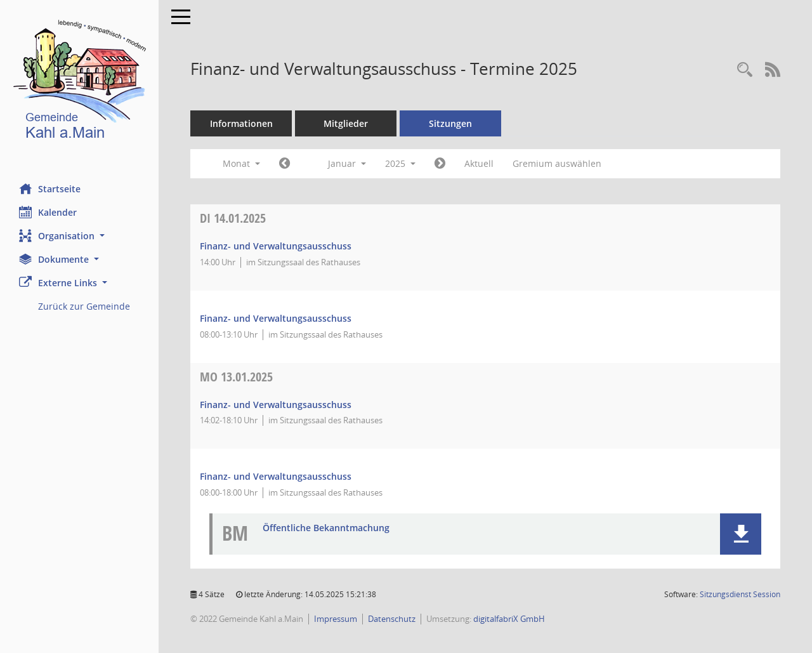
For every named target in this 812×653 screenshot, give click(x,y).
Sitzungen (450, 123)
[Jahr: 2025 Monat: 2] (440, 164)
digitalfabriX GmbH (509, 619)
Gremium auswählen (557, 163)
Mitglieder (346, 123)
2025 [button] (400, 163)
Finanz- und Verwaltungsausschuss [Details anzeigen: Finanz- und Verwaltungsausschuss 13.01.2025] (276, 405)
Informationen (241, 123)
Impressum (336, 619)
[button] (79, 236)
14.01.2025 (233, 218)
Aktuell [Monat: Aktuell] (479, 163)
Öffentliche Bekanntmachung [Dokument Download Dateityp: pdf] (326, 528)
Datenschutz (392, 619)
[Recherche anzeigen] (745, 70)
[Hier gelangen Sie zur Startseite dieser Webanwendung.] (79, 82)
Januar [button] (347, 163)
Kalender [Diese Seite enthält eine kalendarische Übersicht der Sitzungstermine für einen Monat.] (48, 212)
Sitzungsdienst (740, 594)
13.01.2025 (236, 377)
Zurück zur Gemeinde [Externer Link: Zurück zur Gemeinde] (84, 306)
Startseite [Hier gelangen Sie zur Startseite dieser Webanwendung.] (50, 188)
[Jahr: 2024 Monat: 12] (285, 164)
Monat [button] (241, 163)
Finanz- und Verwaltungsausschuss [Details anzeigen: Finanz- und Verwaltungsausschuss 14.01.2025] (276, 246)
